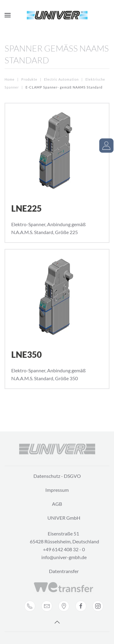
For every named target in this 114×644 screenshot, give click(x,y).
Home (10, 79)
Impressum (57, 490)
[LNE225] (57, 173)
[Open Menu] (8, 15)
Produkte (29, 79)
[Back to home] (57, 15)
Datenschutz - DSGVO (57, 476)
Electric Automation (61, 79)
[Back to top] (57, 622)
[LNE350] (57, 319)
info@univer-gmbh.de (64, 557)
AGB (57, 504)
